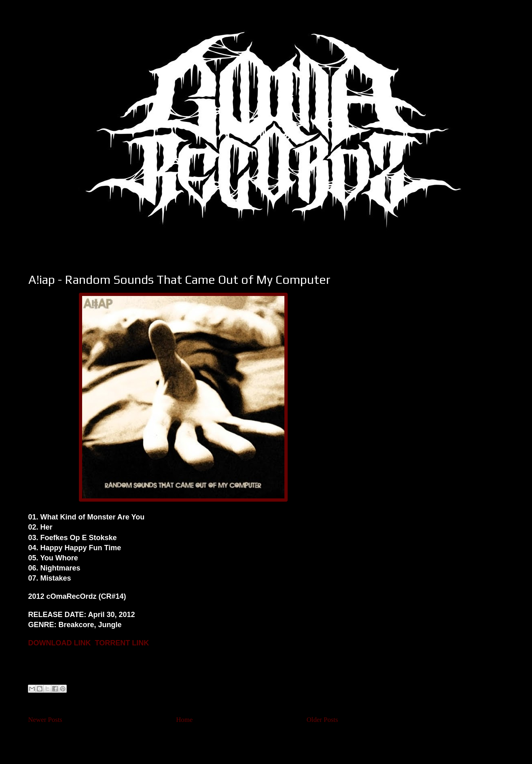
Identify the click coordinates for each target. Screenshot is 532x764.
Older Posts (322, 720)
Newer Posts (45, 720)
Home (184, 720)
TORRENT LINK (122, 643)
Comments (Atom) (198, 742)
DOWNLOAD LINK (60, 643)
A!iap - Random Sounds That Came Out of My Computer (179, 280)
